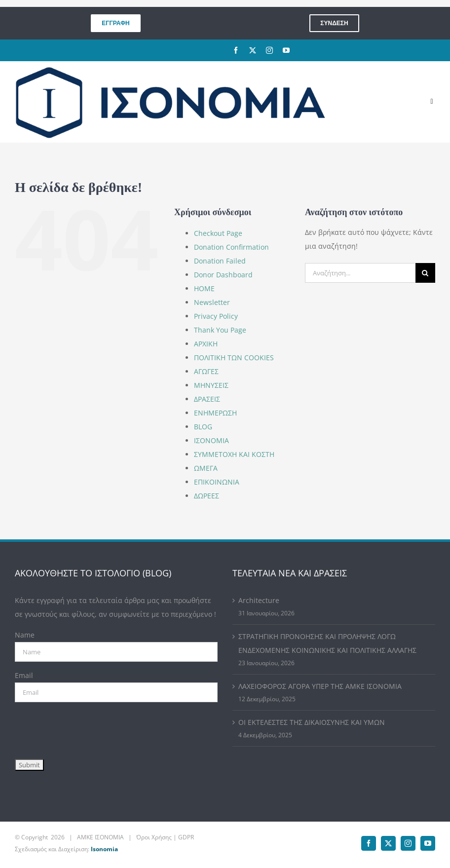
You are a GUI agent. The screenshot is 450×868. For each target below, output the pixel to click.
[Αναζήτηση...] (360, 273)
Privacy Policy (216, 316)
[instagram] (269, 50)
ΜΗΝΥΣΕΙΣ (211, 385)
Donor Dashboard (223, 275)
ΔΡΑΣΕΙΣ (207, 399)
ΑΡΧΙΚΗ (206, 344)
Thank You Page (220, 330)
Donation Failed (220, 261)
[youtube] (286, 50)
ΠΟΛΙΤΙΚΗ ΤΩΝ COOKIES (234, 358)
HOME (204, 288)
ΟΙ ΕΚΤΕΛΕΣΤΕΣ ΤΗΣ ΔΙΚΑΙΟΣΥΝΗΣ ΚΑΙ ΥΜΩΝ (312, 722)
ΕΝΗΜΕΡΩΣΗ (215, 413)
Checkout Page (218, 233)
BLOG (203, 427)
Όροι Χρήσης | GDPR (165, 837)
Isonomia (104, 849)
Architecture (259, 600)
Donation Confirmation (231, 247)
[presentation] (90, 728)
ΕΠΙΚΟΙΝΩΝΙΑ (217, 482)
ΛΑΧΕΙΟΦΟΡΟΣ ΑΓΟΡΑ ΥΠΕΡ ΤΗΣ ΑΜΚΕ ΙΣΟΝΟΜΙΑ (320, 686)
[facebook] (236, 50)
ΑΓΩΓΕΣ (206, 371)
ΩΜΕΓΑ (206, 468)
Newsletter (212, 302)
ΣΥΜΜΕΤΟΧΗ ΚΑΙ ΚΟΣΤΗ (234, 454)
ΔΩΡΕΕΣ (206, 496)
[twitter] (253, 50)
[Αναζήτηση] (425, 273)
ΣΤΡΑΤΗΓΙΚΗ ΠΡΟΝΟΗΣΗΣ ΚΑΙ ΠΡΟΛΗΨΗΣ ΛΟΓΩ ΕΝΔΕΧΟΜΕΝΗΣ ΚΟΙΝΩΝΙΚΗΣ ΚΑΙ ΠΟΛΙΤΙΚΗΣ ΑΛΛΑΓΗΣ (327, 643)
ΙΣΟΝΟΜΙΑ (211, 440)
